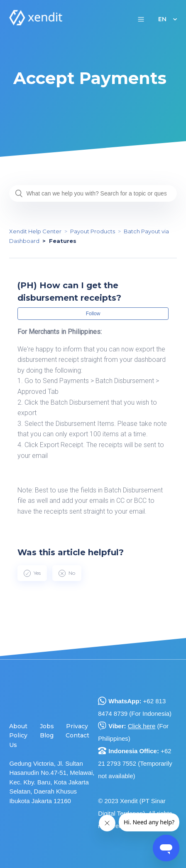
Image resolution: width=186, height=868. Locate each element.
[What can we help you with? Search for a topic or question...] (93, 193)
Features (63, 241)
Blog (47, 735)
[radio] (32, 573)
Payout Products (93, 231)
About (18, 726)
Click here (142, 726)
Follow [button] (93, 314)
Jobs (47, 726)
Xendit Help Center (35, 231)
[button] (141, 19)
